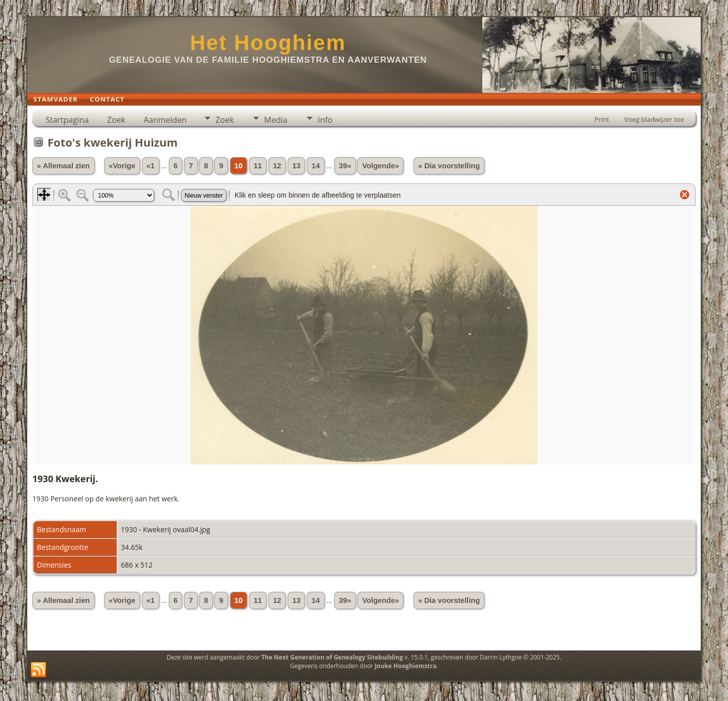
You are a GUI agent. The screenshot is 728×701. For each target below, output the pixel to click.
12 (277, 166)
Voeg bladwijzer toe (654, 119)
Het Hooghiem (268, 43)
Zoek (116, 120)
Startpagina (67, 120)
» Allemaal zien (63, 166)
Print (602, 119)
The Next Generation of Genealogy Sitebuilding (332, 657)
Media (276, 120)
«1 (151, 166)
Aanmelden (165, 120)
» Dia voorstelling (449, 166)
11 (258, 166)
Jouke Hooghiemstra (405, 666)
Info (325, 120)
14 (315, 166)
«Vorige (122, 166)
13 (296, 166)
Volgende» (380, 166)
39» (345, 166)
